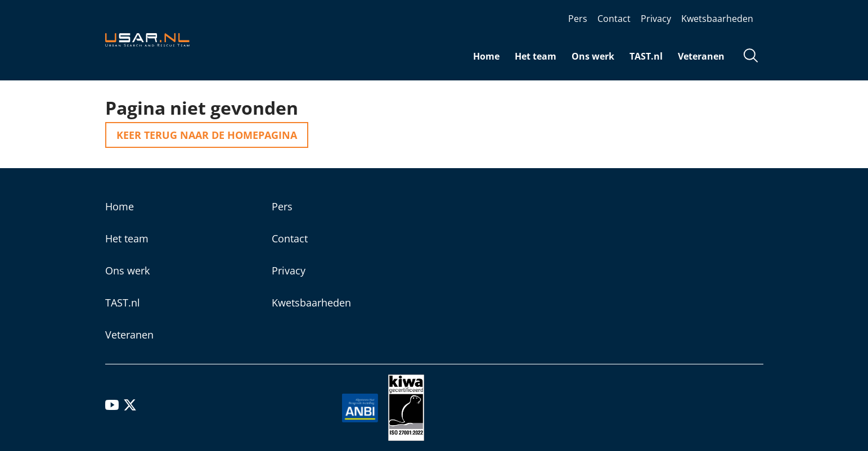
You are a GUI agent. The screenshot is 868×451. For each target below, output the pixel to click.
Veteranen (701, 56)
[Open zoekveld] (751, 57)
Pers (578, 19)
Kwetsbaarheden (717, 19)
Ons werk (593, 56)
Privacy (656, 19)
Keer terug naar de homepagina (207, 135)
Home (486, 56)
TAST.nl (646, 56)
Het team (536, 56)
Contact (614, 19)
